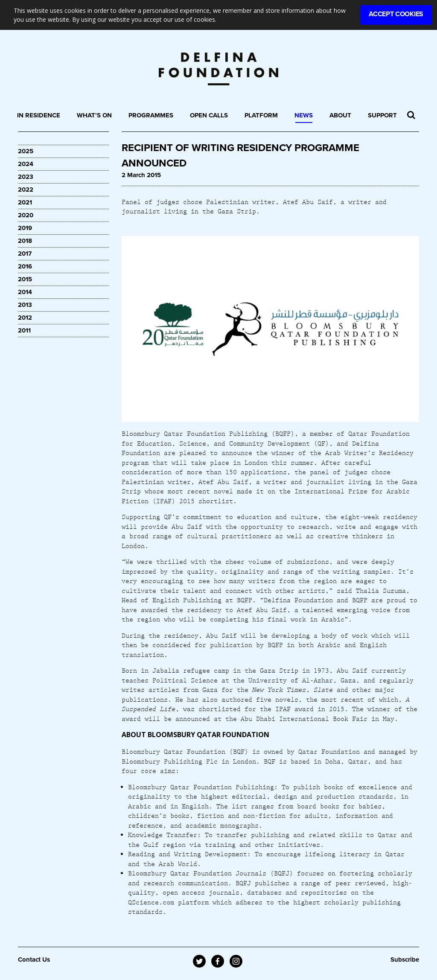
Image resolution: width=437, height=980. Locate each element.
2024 (26, 164)
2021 (25, 202)
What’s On (94, 115)
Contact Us (34, 960)
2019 (25, 228)
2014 (25, 292)
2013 (25, 305)
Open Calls (209, 115)
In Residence (39, 115)
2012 (25, 318)
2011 (24, 330)
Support (382, 115)
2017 (25, 254)
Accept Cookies (396, 14)
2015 (25, 279)
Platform (261, 115)
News (304, 115)
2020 (26, 215)
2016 (25, 266)
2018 (25, 241)
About (340, 115)
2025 (26, 151)
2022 (26, 190)
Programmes (151, 115)
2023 (26, 177)
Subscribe (405, 960)
